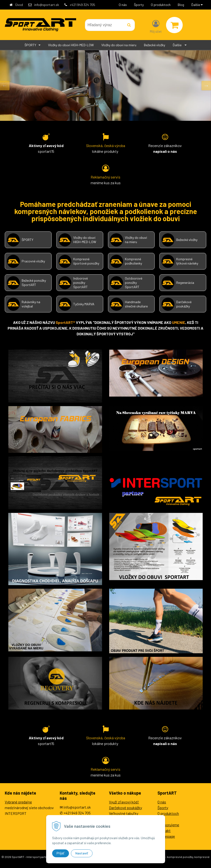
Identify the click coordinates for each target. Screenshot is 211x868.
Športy (139, 5)
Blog (181, 5)
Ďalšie (197, 5)
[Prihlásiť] (156, 26)
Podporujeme (168, 825)
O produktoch (161, 5)
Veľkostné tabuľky (124, 813)
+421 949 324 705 (82, 5)
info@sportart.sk (47, 5)
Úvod (19, 5)
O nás (123, 5)
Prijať (61, 853)
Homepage (166, 836)
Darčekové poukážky (125, 808)
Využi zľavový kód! (124, 802)
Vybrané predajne (18, 802)
